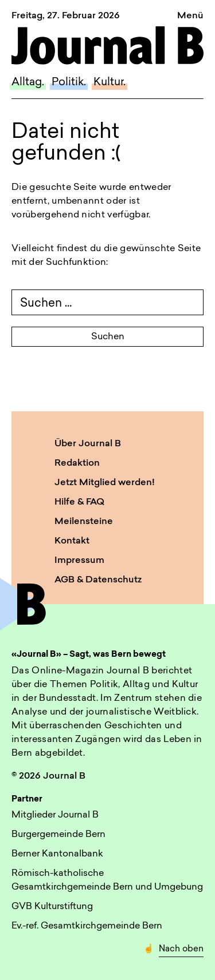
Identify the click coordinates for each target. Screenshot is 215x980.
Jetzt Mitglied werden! (105, 483)
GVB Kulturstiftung (52, 907)
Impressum (79, 561)
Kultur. (110, 83)
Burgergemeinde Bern (58, 835)
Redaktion (77, 463)
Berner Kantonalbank (57, 854)
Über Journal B (88, 444)
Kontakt (72, 541)
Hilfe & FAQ (79, 502)
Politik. (69, 83)
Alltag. (28, 83)
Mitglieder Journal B (55, 815)
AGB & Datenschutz (98, 580)
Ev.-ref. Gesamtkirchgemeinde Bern (87, 926)
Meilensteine (84, 522)
